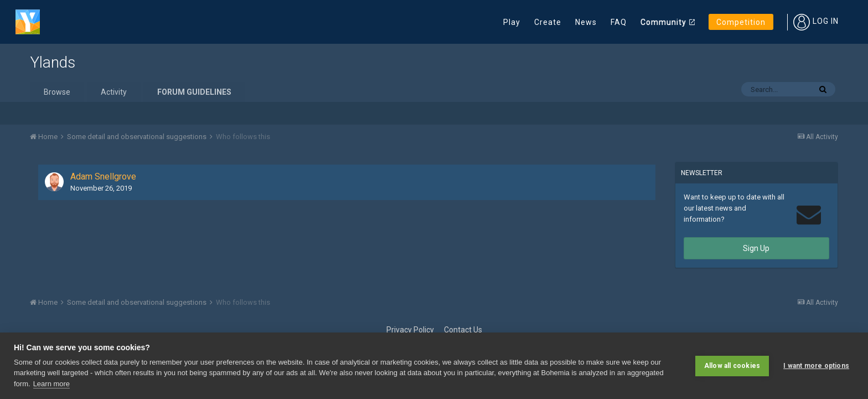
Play (512, 22)
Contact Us (463, 330)
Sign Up (756, 248)
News (586, 22)
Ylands (53, 62)
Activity (114, 92)
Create (548, 22)
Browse (57, 92)
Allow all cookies (732, 366)
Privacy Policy (410, 330)
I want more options (816, 366)
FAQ (619, 22)
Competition (741, 22)
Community (663, 22)
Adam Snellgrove (103, 177)
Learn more (51, 384)
